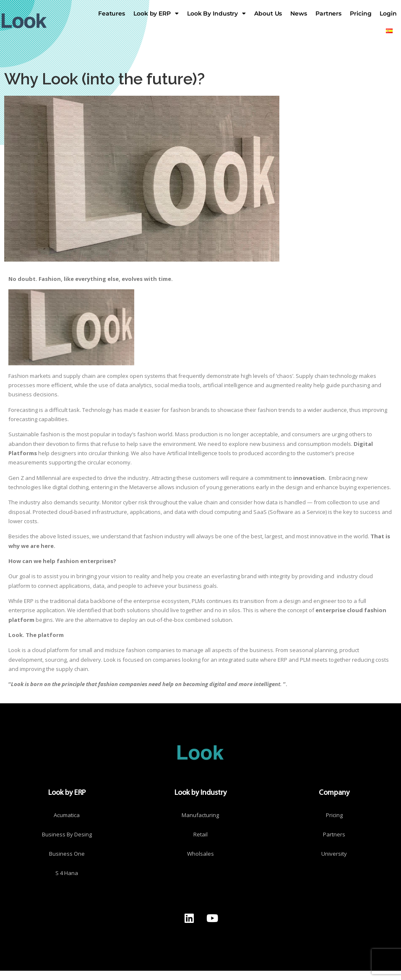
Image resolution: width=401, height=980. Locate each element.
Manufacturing (200, 815)
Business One (67, 854)
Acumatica (67, 815)
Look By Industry (216, 13)
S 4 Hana (67, 873)
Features (112, 13)
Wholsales (200, 854)
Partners (328, 13)
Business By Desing (67, 834)
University (334, 854)
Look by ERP (156, 13)
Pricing (361, 13)
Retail (200, 834)
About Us (268, 13)
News (299, 13)
